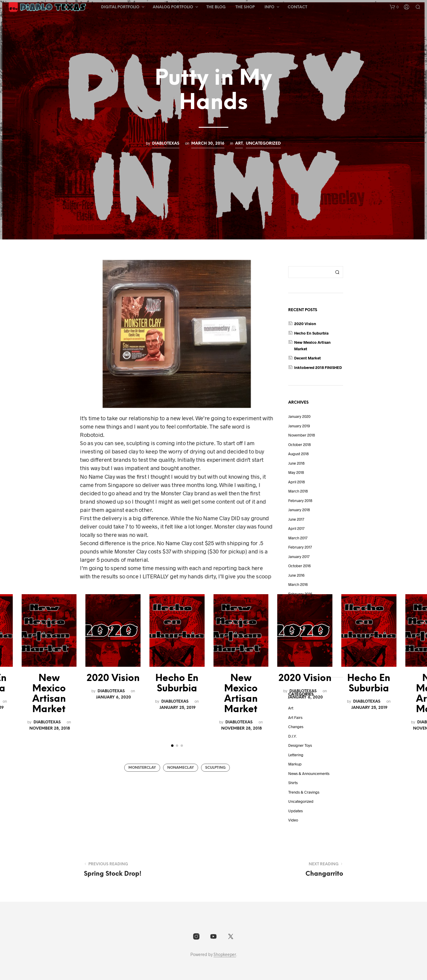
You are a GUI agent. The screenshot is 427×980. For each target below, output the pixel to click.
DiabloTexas (166, 143)
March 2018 (298, 491)
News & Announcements (309, 773)
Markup (295, 764)
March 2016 (298, 584)
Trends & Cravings (304, 792)
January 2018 (299, 510)
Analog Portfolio (173, 7)
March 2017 (298, 538)
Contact (297, 7)
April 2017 (296, 528)
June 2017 (296, 519)
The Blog (216, 7)
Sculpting (215, 768)
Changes (296, 727)
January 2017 (299, 557)
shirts (293, 783)
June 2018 (296, 463)
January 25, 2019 (178, 708)
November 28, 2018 (50, 728)
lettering (296, 755)
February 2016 (300, 594)
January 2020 (299, 416)
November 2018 (302, 435)
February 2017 (300, 547)
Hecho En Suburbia (177, 684)
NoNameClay (181, 768)
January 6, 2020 (114, 697)
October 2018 (299, 445)
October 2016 (299, 566)
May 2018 (296, 472)
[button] (394, 7)
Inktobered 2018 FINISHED (318, 367)
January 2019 (299, 426)
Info (269, 7)
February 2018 (300, 501)
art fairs (295, 717)
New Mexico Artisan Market (49, 694)
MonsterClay (142, 768)
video (293, 820)
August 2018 (298, 454)
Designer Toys (300, 745)
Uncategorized (263, 143)
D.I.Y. (293, 736)
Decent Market (307, 358)
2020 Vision (113, 678)
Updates (295, 811)
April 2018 (297, 482)
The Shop (245, 7)
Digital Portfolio (120, 7)
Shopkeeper (225, 955)
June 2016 (296, 575)
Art (239, 143)
